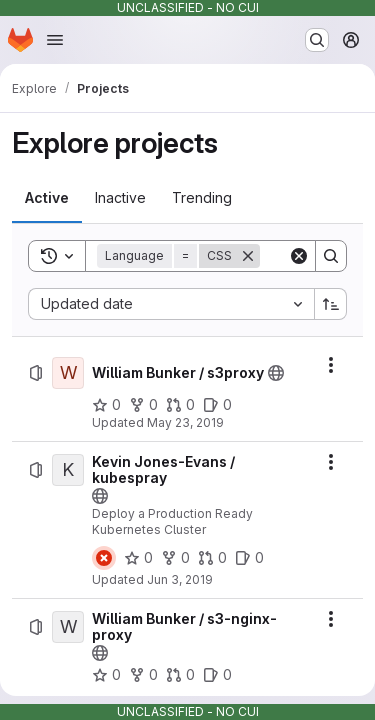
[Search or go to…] (317, 40)
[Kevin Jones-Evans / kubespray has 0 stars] (138, 558)
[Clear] (299, 256)
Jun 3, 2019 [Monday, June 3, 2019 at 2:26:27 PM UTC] (180, 579)
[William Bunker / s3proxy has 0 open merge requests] (180, 405)
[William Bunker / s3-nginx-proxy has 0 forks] (143, 675)
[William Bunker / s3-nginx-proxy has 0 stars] (106, 675)
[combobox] (171, 304)
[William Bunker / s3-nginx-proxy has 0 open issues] (217, 675)
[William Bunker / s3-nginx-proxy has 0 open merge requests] (180, 675)
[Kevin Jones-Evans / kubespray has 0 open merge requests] (212, 558)
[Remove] (248, 256)
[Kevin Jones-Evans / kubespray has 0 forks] (175, 558)
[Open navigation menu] (55, 40)
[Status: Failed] (104, 558)
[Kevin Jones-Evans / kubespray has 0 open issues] (249, 558)
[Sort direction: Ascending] (331, 304)
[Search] (331, 256)
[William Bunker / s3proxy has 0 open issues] (217, 405)
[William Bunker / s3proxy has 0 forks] (143, 405)
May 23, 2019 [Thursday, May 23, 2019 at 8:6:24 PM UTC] (185, 422)
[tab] (47, 198)
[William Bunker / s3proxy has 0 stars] (106, 405)
